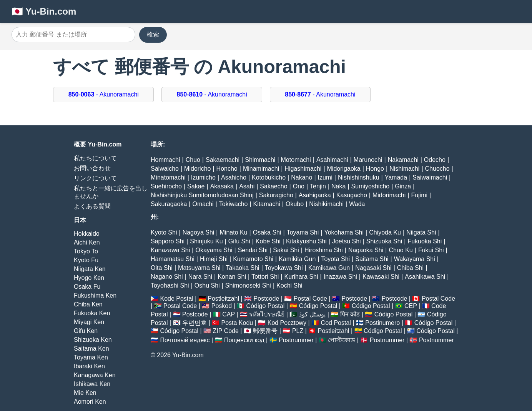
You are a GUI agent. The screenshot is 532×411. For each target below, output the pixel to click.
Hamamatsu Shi (173, 259)
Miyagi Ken (89, 322)
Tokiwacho (234, 204)
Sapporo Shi (168, 241)
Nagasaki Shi (373, 268)
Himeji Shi (214, 259)
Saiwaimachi (430, 177)
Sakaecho (273, 186)
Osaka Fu (87, 287)
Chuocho (437, 169)
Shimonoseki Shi (248, 285)
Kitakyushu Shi (306, 241)
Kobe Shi (268, 241)
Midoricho (197, 169)
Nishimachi (404, 169)
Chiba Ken (88, 304)
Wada (357, 204)
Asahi (247, 186)
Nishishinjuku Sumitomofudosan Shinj (202, 195)
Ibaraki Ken (89, 366)
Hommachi (165, 160)
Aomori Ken (90, 402)
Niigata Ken (90, 269)
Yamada (396, 177)
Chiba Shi (410, 268)
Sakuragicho (276, 195)
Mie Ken (85, 393)
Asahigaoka (315, 195)
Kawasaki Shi (381, 277)
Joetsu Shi (347, 241)
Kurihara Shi (301, 277)
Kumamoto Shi (253, 259)
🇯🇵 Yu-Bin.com (44, 11)
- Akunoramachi (104, 94)
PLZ (298, 331)
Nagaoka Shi (366, 250)
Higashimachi (303, 169)
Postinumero (382, 323)
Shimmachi (260, 160)
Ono (299, 186)
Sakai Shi (286, 250)
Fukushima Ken (95, 295)
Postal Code (310, 299)
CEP (411, 306)
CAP (229, 314)
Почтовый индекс (185, 340)
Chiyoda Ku (385, 232)
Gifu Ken (86, 331)
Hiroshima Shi (324, 250)
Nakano (302, 177)
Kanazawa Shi (170, 250)
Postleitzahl (223, 299)
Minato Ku (234, 232)
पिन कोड (350, 314)
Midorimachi (389, 195)
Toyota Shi (335, 259)
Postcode (267, 299)
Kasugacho (352, 195)
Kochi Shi (289, 285)
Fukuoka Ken (92, 313)
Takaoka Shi (243, 268)
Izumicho (203, 177)
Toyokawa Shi (284, 268)
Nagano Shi (167, 277)
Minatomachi (168, 177)
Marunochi (368, 160)
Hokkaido (87, 234)
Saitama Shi (372, 259)
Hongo (375, 169)
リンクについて (95, 178)
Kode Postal (176, 299)
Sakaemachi (223, 160)
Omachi (203, 204)
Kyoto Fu (86, 260)
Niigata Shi (421, 232)
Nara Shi (200, 277)
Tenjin (318, 186)
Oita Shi (162, 268)
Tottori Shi (265, 277)
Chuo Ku (401, 250)
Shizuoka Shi (384, 241)
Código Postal (266, 306)
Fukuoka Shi (425, 241)
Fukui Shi (431, 250)
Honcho (227, 169)
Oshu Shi (207, 285)
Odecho (435, 160)
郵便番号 (265, 331)
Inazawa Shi (340, 277)
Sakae (196, 186)
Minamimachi (261, 169)
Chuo (193, 160)
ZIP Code (226, 331)
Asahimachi (332, 160)
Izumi (325, 177)
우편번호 (195, 323)
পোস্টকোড (342, 340)
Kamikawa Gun (329, 268)
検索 (153, 34)
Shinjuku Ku (206, 241)
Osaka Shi (267, 232)
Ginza (403, 186)
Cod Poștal (336, 323)
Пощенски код (244, 340)
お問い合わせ (92, 168)
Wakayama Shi (415, 259)
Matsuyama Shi (199, 268)
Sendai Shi (253, 250)
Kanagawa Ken (95, 375)
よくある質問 (92, 206)
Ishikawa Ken (92, 384)
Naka (338, 186)
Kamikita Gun (297, 259)
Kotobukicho (269, 177)
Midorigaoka (344, 169)
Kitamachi (267, 204)
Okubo (295, 204)
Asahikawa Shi (425, 277)
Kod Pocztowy (287, 323)
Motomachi (296, 160)
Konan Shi (232, 277)
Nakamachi (403, 160)
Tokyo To (86, 251)
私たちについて (95, 158)
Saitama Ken (91, 349)
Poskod (222, 306)
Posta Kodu (237, 323)
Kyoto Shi (164, 232)
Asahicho (234, 177)
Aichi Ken (87, 242)
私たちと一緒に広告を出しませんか (111, 192)
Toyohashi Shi (170, 285)
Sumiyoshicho (371, 186)
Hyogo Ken (89, 278)
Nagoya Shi (199, 232)
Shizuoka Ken (93, 340)
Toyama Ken (91, 357)
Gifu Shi (239, 241)
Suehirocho (166, 186)
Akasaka (222, 186)
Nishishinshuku (359, 177)
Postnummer (296, 340)
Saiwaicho (165, 169)
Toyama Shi (303, 232)
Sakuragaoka (169, 204)
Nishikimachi (326, 204)
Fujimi (419, 195)
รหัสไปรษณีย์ (267, 314)
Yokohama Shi (344, 232)
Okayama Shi (214, 250)
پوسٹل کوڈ (312, 314)
